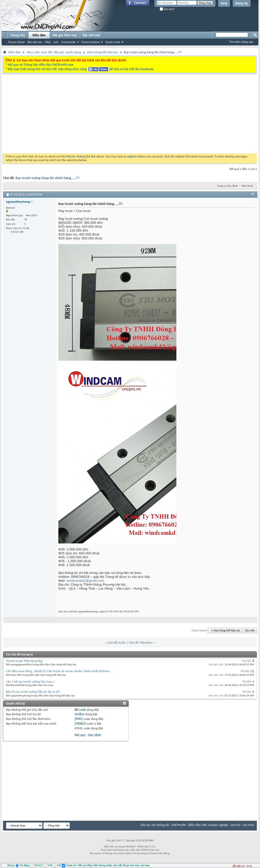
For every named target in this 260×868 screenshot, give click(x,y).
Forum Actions (91, 42)
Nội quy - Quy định (88, 735)
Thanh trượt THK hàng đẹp (24, 661)
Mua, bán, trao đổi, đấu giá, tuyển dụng (54, 52)
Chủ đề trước (117, 643)
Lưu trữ (236, 825)
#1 (253, 194)
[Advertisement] (78, 143)
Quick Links (113, 42)
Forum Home (16, 42)
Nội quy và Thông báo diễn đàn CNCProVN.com (41, 65)
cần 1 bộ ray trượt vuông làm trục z (30, 681)
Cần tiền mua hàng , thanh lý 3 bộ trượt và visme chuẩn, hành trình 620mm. (58, 671)
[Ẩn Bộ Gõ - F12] (242, 866)
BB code (80, 710)
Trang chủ (18, 35)
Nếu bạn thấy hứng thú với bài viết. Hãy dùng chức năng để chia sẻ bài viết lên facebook (80, 69)
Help (224, 3)
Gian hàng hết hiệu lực (103, 52)
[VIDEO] (80, 723)
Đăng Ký (242, 3)
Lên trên (250, 631)
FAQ (48, 42)
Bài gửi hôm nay (65, 35)
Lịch (56, 42)
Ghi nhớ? (167, 9)
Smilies (79, 714)
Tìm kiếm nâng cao (241, 42)
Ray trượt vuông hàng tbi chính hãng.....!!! (48, 178)
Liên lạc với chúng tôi (155, 825)
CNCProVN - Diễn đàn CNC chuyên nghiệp (200, 825)
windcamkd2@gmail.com (85, 581)
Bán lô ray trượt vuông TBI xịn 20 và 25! (33, 692)
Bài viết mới (35, 42)
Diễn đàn (39, 35)
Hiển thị (246, 186)
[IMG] (79, 719)
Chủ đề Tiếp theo (141, 643)
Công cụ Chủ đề (226, 186)
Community (69, 42)
